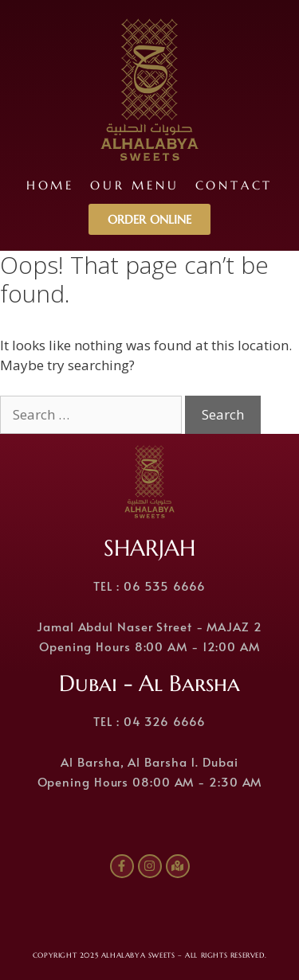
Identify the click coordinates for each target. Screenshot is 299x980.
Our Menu (134, 185)
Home (50, 185)
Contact (234, 185)
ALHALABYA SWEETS (138, 955)
